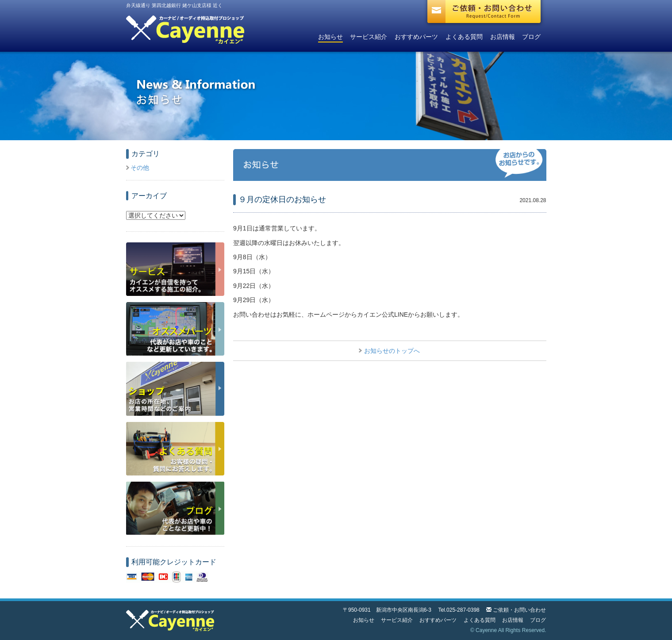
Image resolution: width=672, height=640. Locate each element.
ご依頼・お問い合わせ (519, 610)
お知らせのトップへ (392, 351)
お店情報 (503, 37)
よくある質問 (464, 37)
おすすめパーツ (416, 37)
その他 (140, 168)
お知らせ (330, 37)
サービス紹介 (369, 37)
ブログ (531, 37)
